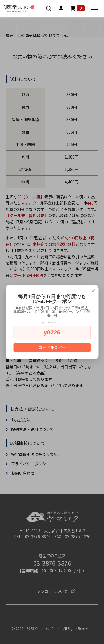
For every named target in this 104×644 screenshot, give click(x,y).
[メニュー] (95, 9)
